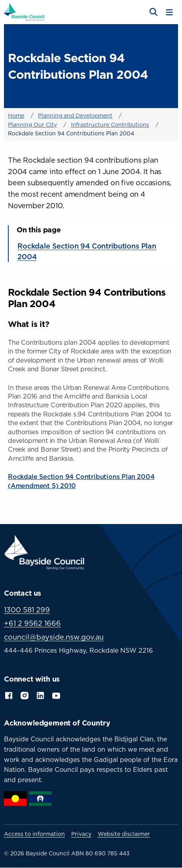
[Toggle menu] (169, 12)
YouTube (57, 695)
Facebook (9, 695)
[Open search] (153, 12)
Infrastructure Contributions (110, 124)
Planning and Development (75, 115)
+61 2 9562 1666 (32, 623)
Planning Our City (32, 124)
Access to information (34, 834)
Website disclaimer (124, 834)
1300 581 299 (27, 610)
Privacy (81, 834)
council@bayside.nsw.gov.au (54, 637)
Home (16, 115)
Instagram (25, 695)
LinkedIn (40, 695)
